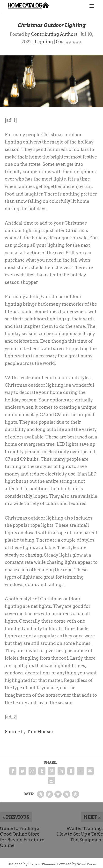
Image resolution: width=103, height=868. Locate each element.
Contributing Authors (54, 34)
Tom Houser (40, 732)
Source (12, 732)
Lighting (44, 42)
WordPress (86, 864)
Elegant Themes (42, 864)
